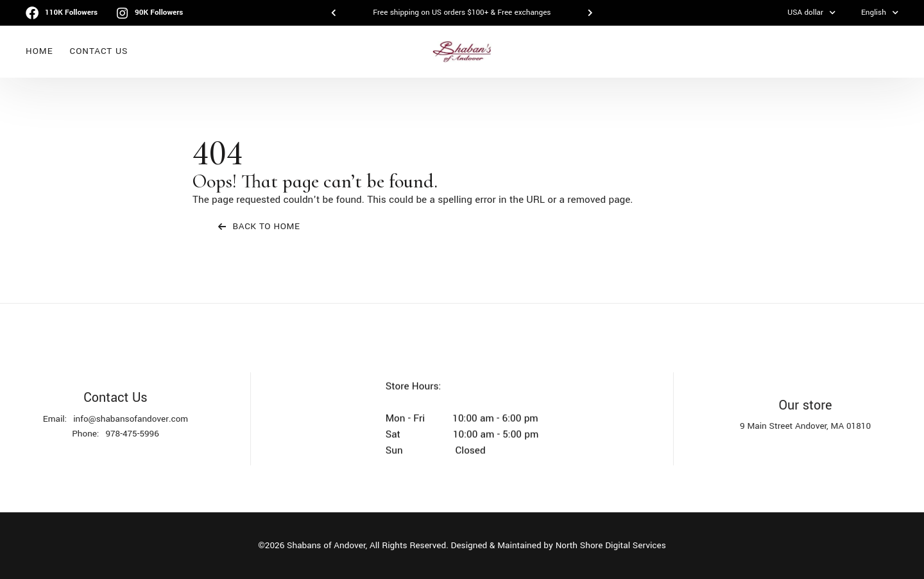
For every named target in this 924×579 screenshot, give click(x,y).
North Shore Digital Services (611, 545)
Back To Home (259, 226)
